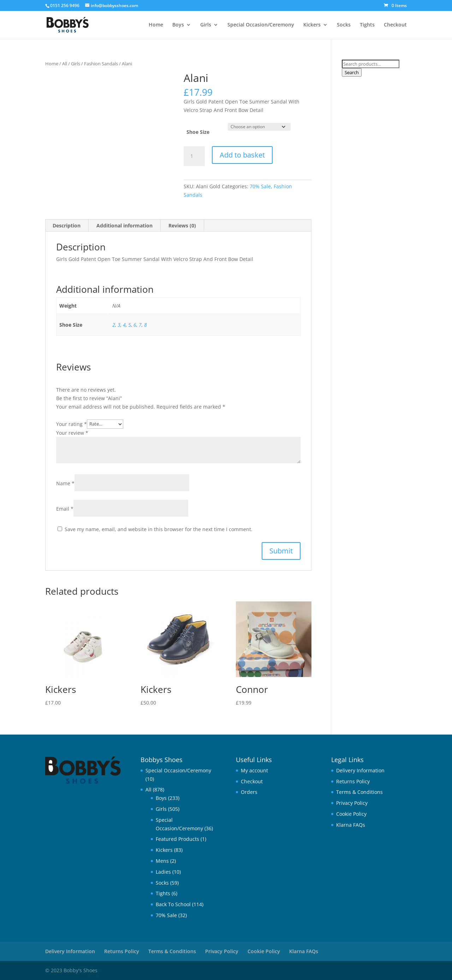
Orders (249, 792)
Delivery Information (360, 770)
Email (65, 509)
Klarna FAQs (351, 825)
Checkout (395, 25)
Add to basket (242, 155)
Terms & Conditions (359, 792)
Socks (344, 25)
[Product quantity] (194, 156)
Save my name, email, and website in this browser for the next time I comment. (159, 529)
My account (254, 770)
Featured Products (177, 839)
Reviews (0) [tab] (182, 225)
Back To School (173, 904)
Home (156, 25)
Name (65, 483)
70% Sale (260, 186)
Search (352, 72)
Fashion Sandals (101, 64)
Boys (178, 25)
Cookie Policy (351, 814)
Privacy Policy (352, 803)
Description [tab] (67, 225)
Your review (72, 433)
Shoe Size (198, 132)
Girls (206, 25)
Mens (162, 861)
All (65, 64)
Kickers (312, 25)
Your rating (72, 424)
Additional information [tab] (124, 225)
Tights (367, 25)
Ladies (163, 872)
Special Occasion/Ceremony (261, 25)
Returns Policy (353, 781)
